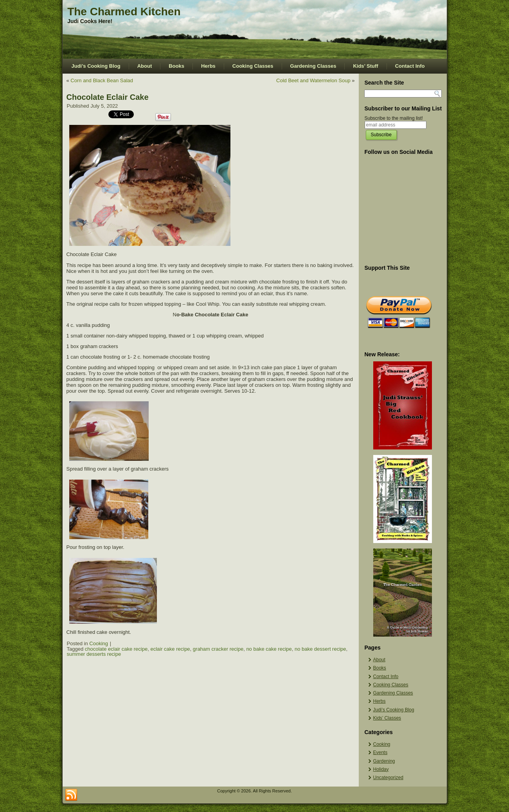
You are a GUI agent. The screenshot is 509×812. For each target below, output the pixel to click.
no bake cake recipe (269, 649)
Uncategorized (388, 778)
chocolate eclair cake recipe (116, 649)
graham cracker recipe (218, 649)
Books (176, 66)
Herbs (208, 66)
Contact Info (410, 66)
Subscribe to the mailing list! (394, 118)
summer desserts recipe (94, 654)
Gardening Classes (313, 66)
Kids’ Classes (387, 718)
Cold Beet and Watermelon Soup (313, 80)
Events (380, 752)
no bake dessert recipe (320, 649)
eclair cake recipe (170, 649)
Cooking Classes (253, 66)
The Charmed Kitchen (124, 12)
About (145, 66)
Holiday (381, 769)
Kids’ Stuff (365, 66)
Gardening (384, 761)
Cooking (99, 643)
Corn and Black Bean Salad (102, 80)
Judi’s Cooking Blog (96, 66)
